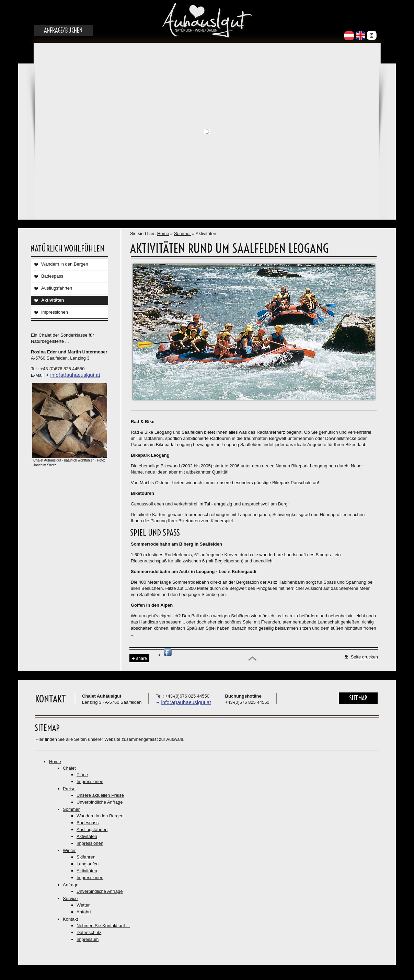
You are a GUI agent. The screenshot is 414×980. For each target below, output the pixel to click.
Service (70, 899)
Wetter (83, 905)
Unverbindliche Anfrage (100, 802)
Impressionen (55, 312)
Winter (69, 850)
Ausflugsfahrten (57, 288)
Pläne (82, 775)
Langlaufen (88, 864)
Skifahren (86, 857)
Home (163, 234)
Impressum (88, 939)
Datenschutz (89, 932)
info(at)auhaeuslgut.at (75, 375)
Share (139, 658)
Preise (69, 789)
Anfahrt (84, 912)
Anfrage (71, 885)
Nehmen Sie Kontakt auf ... (103, 926)
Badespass (52, 276)
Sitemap (358, 698)
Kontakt (70, 919)
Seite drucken (365, 657)
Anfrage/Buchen (63, 30)
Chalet (69, 768)
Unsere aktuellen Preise (100, 795)
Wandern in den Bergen (65, 264)
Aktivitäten (53, 300)
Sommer (182, 234)
